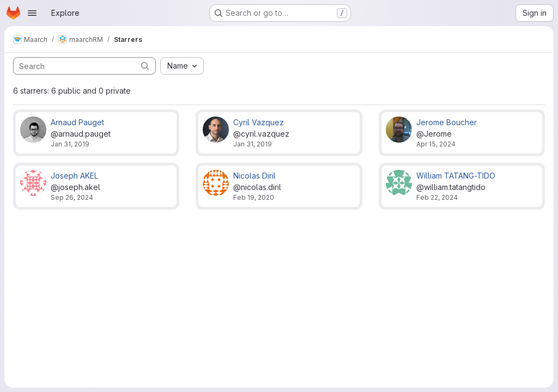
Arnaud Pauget (77, 122)
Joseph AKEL (74, 176)
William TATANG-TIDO (456, 176)
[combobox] (182, 66)
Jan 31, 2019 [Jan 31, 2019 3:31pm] (70, 144)
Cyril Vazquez (259, 122)
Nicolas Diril (254, 176)
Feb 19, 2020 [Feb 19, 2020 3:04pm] (254, 197)
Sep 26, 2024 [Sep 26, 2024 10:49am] (72, 197)
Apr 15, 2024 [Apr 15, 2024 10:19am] (436, 144)
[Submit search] (145, 66)
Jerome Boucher (447, 122)
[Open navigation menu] (32, 13)
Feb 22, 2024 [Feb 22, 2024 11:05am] (437, 197)
